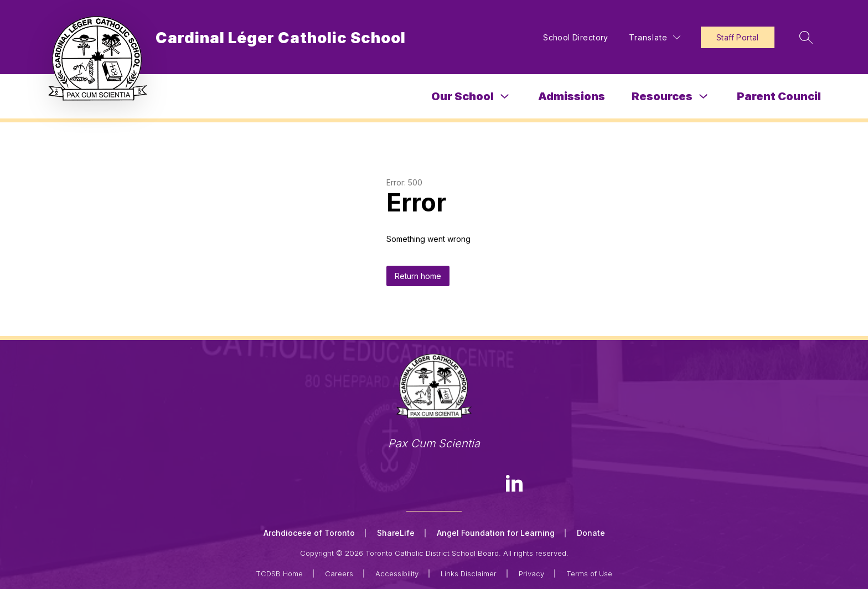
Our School (463, 96)
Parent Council (779, 96)
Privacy (531, 573)
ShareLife (396, 533)
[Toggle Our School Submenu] (505, 97)
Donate (591, 533)
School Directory (576, 37)
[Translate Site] (655, 37)
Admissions (572, 96)
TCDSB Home (279, 573)
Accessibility (397, 573)
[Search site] (806, 37)
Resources (662, 96)
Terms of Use (589, 573)
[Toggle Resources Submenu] (704, 97)
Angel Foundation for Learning (496, 533)
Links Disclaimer (469, 573)
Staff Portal (738, 37)
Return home (418, 276)
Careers (339, 573)
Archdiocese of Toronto (309, 533)
